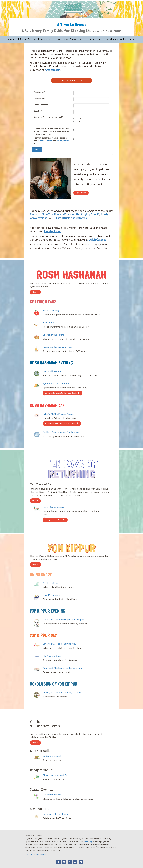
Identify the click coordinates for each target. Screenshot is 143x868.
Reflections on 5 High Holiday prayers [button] (60, 423)
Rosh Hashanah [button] (44, 39)
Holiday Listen (53, 231)
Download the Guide (19, 39)
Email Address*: (41, 105)
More (34, 501)
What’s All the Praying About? (81, 215)
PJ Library (88, 841)
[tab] (71, 80)
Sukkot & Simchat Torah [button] (121, 39)
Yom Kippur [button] (95, 39)
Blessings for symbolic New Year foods (61, 393)
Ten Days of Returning (71, 39)
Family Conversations (54, 520)
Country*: (38, 111)
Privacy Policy (62, 141)
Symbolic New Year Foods (46, 215)
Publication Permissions (36, 854)
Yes (80, 119)
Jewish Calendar (98, 240)
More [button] (34, 292)
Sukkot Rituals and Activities (70, 218)
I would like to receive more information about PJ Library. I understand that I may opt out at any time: (51, 132)
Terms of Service (45, 141)
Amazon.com (53, 70)
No (80, 121)
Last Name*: (39, 99)
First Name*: (39, 92)
